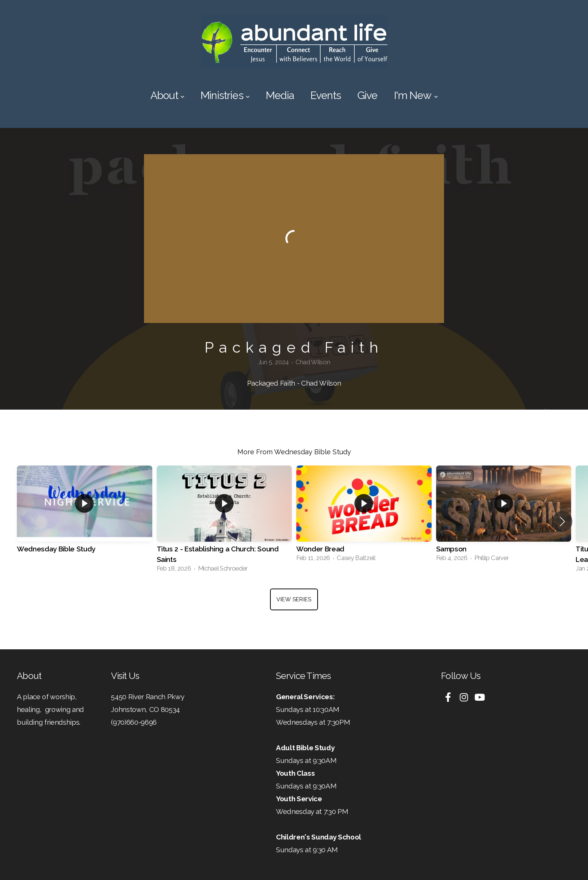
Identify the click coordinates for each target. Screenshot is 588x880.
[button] (562, 521)
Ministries (225, 95)
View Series (294, 599)
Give (367, 95)
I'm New (416, 95)
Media (280, 95)
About (167, 95)
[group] (85, 516)
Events (326, 95)
